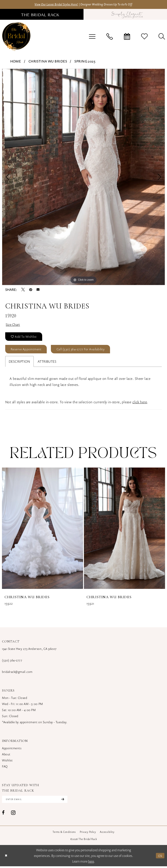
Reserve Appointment (27, 350)
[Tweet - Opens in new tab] (23, 290)
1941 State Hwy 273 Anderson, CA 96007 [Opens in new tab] (29, 650)
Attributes (47, 363)
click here (140, 404)
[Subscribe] (65, 801)
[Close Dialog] (6, 857)
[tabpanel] (83, 177)
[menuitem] (92, 37)
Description (19, 363)
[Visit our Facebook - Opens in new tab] (3, 814)
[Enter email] (36, 801)
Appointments (12, 750)
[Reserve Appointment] (127, 37)
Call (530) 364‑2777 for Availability (83, 350)
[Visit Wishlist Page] (144, 37)
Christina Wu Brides (48, 61)
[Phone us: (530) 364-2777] (110, 37)
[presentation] (43, 530)
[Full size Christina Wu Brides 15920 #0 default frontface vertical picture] (83, 177)
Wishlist (7, 762)
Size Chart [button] (13, 325)
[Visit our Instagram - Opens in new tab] (13, 814)
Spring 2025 (85, 61)
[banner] (16, 37)
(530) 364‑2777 (12, 662)
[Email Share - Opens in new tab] (38, 290)
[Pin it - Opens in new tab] (31, 290)
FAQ (5, 768)
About (6, 756)
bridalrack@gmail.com (17, 673)
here (91, 863)
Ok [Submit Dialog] (160, 857)
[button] (92, 37)
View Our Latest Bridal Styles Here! (53, 4)
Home (16, 61)
